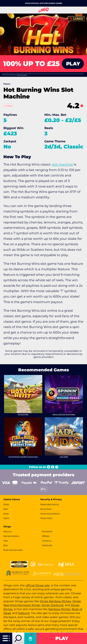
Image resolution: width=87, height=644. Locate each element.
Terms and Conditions (50, 514)
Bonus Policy (46, 509)
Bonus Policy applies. (22, 75)
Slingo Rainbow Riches (55, 601)
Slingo (6, 504)
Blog (5, 545)
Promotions (47, 531)
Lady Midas (64, 457)
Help (6, 541)
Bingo (6, 514)
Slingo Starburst (53, 605)
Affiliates (46, 536)
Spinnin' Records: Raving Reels (64, 414)
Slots (6, 509)
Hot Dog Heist (23, 414)
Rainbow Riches (59, 609)
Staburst (24, 613)
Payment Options (11, 536)
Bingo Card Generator (13, 550)
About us (7, 531)
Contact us (47, 541)
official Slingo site (38, 585)
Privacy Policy (46, 518)
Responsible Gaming (50, 504)
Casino (6, 518)
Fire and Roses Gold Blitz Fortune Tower (23, 457)
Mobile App (47, 545)
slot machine (62, 164)
